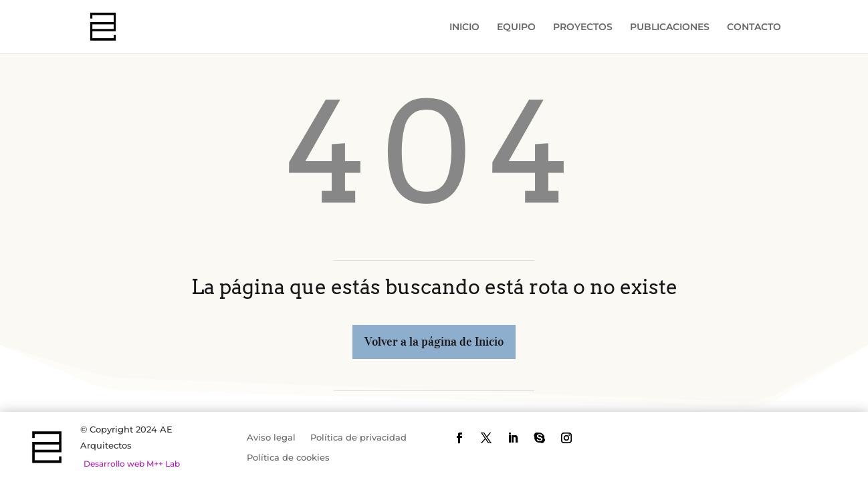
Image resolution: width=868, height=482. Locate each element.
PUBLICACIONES (670, 27)
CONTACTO (754, 27)
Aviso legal (271, 438)
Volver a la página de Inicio (434, 342)
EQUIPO (516, 27)
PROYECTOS (583, 27)
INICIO (464, 27)
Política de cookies (288, 458)
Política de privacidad (358, 438)
